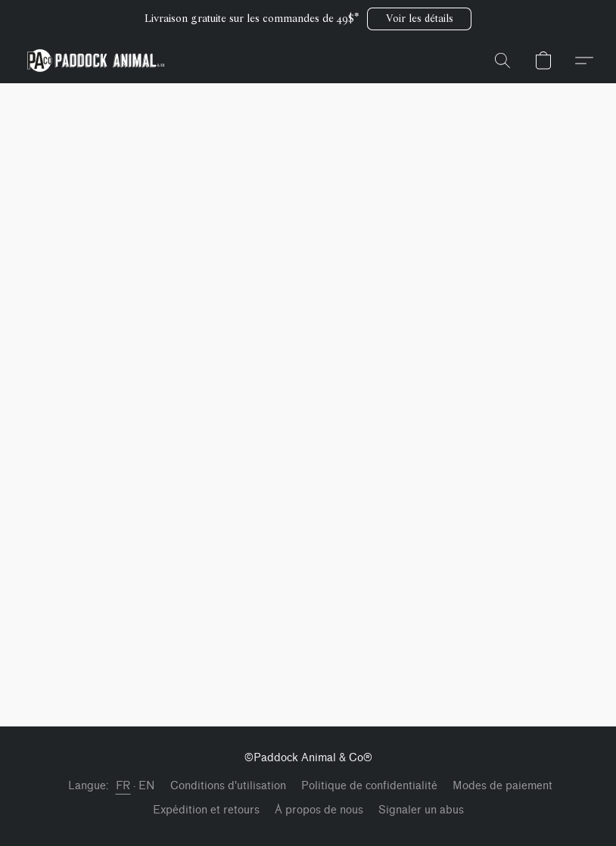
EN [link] (147, 786)
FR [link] (123, 786)
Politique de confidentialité (369, 786)
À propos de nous (319, 810)
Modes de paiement (502, 786)
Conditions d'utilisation (228, 786)
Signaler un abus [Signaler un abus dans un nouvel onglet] (421, 810)
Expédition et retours (206, 810)
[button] (419, 19)
